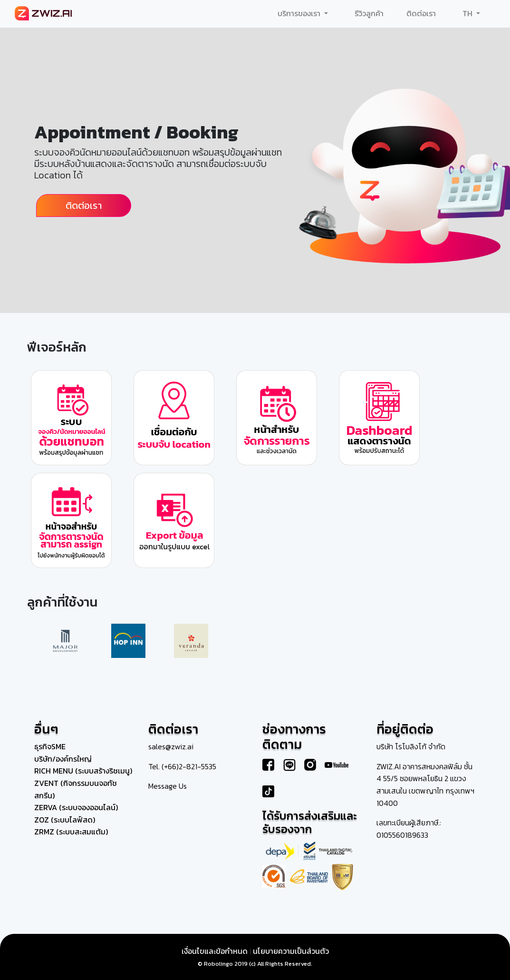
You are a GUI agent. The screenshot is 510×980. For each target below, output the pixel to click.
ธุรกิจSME (50, 746)
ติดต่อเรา (421, 13)
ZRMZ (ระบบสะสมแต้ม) (71, 832)
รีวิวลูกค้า (369, 13)
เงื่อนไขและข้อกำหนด (215, 951)
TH (468, 13)
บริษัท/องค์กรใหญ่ (63, 759)
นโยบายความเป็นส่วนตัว (291, 951)
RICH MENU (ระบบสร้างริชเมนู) (83, 771)
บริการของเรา (300, 13)
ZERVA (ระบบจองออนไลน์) (76, 807)
